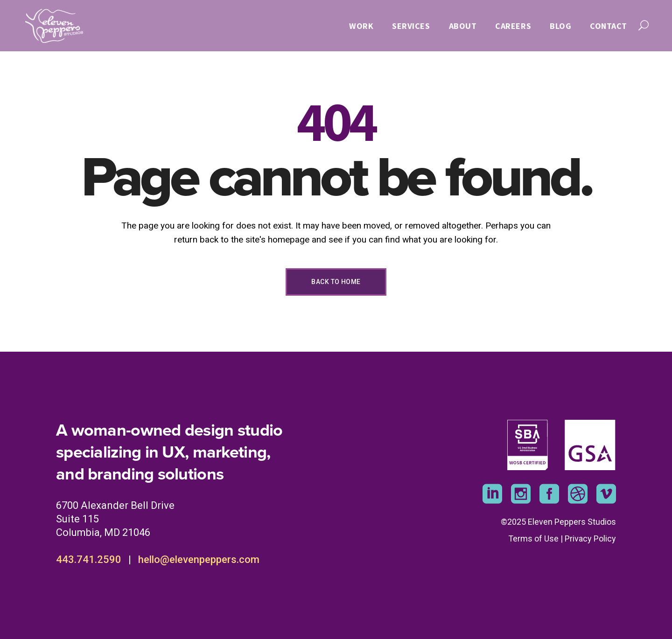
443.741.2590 (89, 559)
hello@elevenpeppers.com (199, 559)
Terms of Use (533, 538)
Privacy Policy (590, 538)
